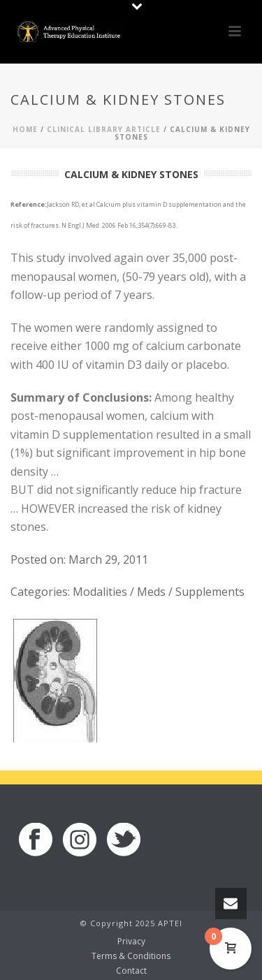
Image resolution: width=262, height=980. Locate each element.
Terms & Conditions (131, 956)
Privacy (131, 942)
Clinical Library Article (104, 129)
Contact (131, 971)
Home (25, 129)
